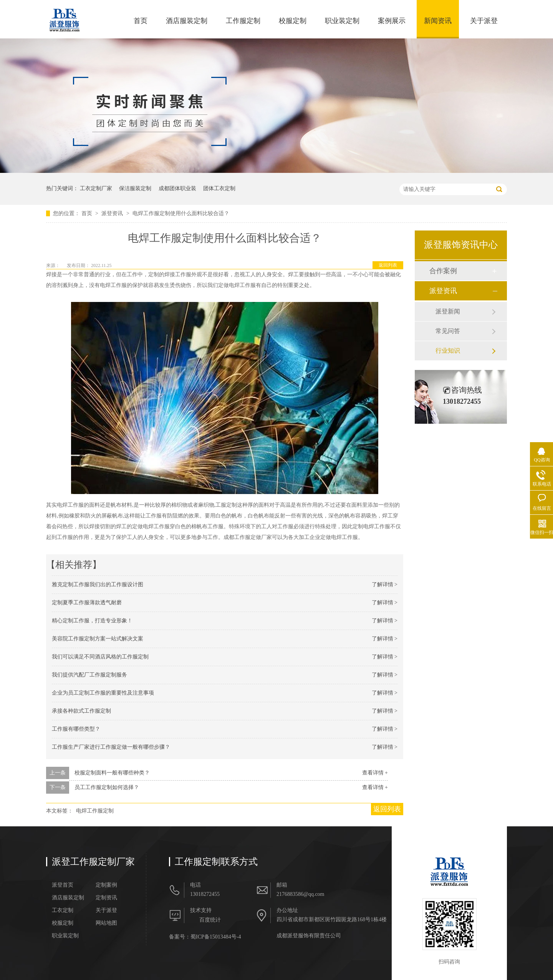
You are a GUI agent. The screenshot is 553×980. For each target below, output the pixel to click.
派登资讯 (113, 213)
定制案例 (106, 885)
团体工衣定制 (219, 188)
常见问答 (448, 331)
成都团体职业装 (177, 188)
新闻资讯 (438, 21)
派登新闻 (448, 311)
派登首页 (63, 885)
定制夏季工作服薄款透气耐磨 (87, 603)
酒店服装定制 (187, 21)
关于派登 (484, 21)
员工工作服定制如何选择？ (107, 787)
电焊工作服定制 (95, 811)
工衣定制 (63, 910)
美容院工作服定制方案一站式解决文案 (98, 639)
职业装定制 (342, 21)
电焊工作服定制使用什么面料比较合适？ (181, 213)
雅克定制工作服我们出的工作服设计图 (98, 585)
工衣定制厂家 (96, 188)
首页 (141, 21)
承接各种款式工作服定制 (81, 711)
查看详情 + (375, 773)
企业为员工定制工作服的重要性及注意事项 (103, 693)
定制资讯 (106, 898)
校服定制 (293, 21)
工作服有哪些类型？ (76, 729)
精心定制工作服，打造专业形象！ (92, 621)
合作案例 (443, 271)
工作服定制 (243, 21)
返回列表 (388, 265)
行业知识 (448, 351)
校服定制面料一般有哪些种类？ (112, 773)
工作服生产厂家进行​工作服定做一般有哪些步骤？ (111, 747)
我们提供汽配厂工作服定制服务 (89, 675)
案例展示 (392, 21)
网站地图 (106, 923)
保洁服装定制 (135, 188)
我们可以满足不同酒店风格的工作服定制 (100, 657)
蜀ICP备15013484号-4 (216, 937)
